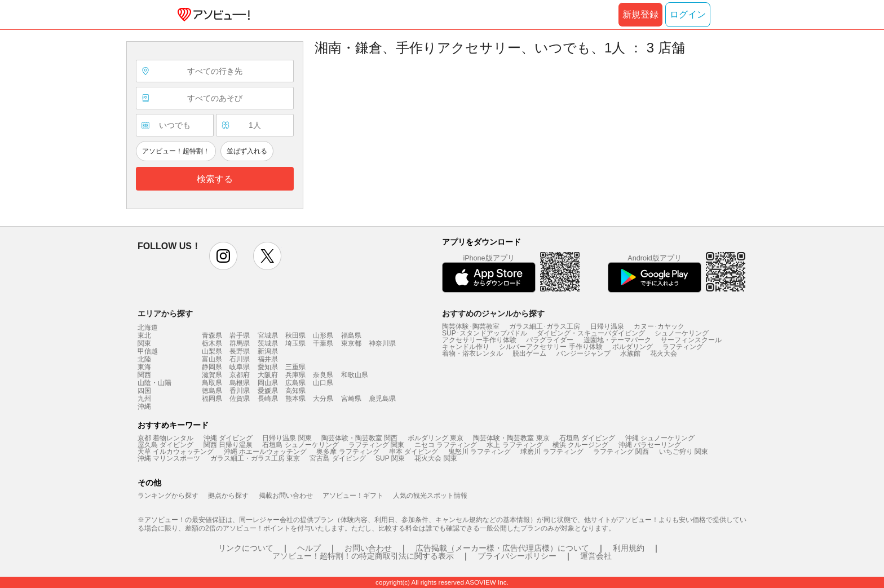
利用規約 (629, 548)
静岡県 (212, 367)
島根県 (240, 383)
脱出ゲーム (529, 353)
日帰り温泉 (607, 326)
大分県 (323, 399)
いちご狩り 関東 (684, 452)
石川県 (240, 359)
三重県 (295, 367)
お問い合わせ (368, 548)
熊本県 (295, 399)
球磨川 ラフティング (552, 452)
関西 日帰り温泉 (228, 445)
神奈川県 (382, 343)
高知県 (295, 391)
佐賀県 (240, 399)
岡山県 (268, 383)
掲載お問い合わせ (286, 496)
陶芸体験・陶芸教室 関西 (359, 438)
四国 (144, 391)
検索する (215, 179)
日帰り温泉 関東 (287, 438)
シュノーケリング (682, 333)
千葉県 (323, 343)
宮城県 (268, 335)
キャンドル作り (466, 347)
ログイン (688, 14)
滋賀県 (212, 375)
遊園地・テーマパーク (617, 340)
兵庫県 (295, 375)
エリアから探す (165, 313)
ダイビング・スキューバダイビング (591, 333)
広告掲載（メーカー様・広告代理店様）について (502, 548)
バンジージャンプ (584, 353)
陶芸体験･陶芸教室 (471, 326)
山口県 (323, 383)
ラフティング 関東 (376, 445)
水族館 (630, 353)
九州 (144, 399)
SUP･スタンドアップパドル (485, 333)
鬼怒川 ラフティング (479, 452)
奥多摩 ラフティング (348, 452)
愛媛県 (268, 391)
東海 (144, 367)
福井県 (268, 359)
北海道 (148, 328)
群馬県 (240, 343)
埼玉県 (295, 343)
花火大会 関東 (436, 458)
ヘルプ (309, 548)
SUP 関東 (390, 458)
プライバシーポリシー (517, 556)
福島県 (351, 335)
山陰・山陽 (154, 383)
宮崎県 (351, 399)
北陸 (144, 359)
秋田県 (295, 335)
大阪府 (268, 375)
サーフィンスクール (691, 340)
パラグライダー (550, 340)
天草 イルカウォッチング (176, 452)
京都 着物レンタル (165, 438)
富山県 (212, 359)
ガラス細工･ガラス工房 (545, 326)
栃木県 (212, 343)
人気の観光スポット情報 (430, 496)
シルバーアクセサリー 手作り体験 (551, 347)
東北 (144, 335)
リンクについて (246, 548)
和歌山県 (355, 375)
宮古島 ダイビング (337, 458)
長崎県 (268, 399)
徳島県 (212, 391)
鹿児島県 (382, 399)
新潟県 (268, 351)
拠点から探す (228, 496)
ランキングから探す (168, 496)
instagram (223, 256)
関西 (144, 375)
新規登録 (640, 14)
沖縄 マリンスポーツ (169, 458)
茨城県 (268, 343)
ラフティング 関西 (621, 452)
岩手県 (240, 335)
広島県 (295, 383)
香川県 (240, 391)
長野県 (240, 351)
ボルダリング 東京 (436, 438)
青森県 (212, 335)
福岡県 (212, 399)
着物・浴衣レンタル (472, 353)
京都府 (240, 375)
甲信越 (148, 351)
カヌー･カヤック (659, 326)
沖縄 (144, 406)
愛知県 (268, 367)
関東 (144, 343)
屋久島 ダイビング (165, 445)
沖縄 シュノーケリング (660, 438)
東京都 (351, 343)
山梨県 (212, 351)
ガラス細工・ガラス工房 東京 (255, 458)
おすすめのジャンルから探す (493, 313)
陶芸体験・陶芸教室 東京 (511, 438)
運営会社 (596, 556)
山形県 (323, 335)
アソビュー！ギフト (353, 496)
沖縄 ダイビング (228, 438)
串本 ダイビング (414, 452)
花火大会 (664, 353)
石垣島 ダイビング (587, 438)
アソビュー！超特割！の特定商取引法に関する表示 (363, 556)
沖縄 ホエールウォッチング (265, 452)
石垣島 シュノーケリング (300, 445)
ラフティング (683, 347)
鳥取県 (212, 383)
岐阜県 (240, 367)
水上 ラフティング (514, 445)
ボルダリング (633, 347)
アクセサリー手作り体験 (479, 340)
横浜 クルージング (580, 445)
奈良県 (323, 375)
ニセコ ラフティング (446, 445)
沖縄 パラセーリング (650, 445)
